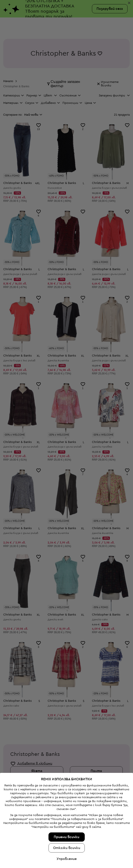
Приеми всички (66, 799)
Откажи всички (67, 810)
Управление (67, 821)
